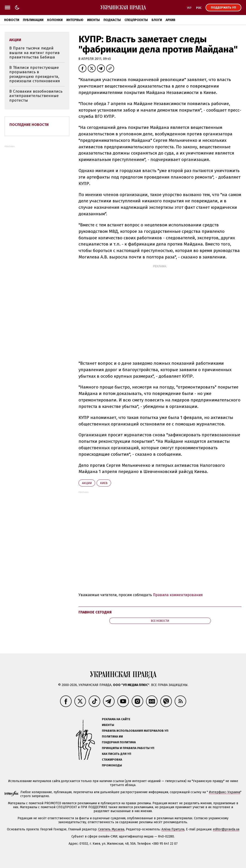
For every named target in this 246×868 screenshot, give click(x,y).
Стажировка (112, 760)
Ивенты (93, 20)
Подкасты (112, 20)
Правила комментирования (178, 595)
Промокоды (112, 765)
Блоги (157, 20)
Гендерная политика (119, 742)
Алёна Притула (173, 829)
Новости (12, 20)
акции (87, 483)
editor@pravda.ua (226, 829)
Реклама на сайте (116, 719)
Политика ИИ (112, 736)
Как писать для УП (117, 754)
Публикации (33, 20)
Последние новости (29, 125)
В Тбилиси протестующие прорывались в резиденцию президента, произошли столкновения (35, 74)
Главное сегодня (95, 612)
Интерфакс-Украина (225, 792)
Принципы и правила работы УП (128, 748)
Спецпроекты (136, 20)
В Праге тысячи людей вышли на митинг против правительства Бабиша (34, 53)
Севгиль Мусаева (111, 829)
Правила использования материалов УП (135, 731)
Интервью (75, 20)
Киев (104, 483)
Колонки (55, 20)
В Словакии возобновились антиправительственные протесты (36, 96)
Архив (170, 20)
